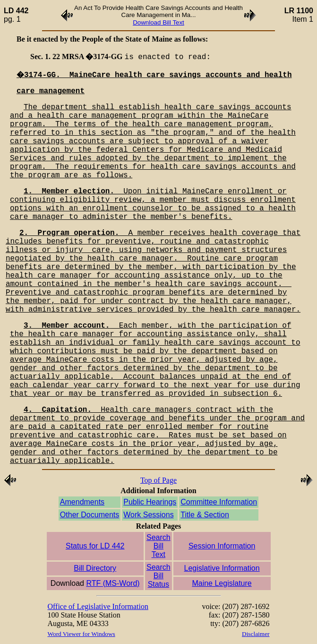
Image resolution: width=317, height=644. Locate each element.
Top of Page (158, 480)
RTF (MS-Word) (113, 583)
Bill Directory (95, 568)
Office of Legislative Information (98, 606)
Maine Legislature (222, 583)
